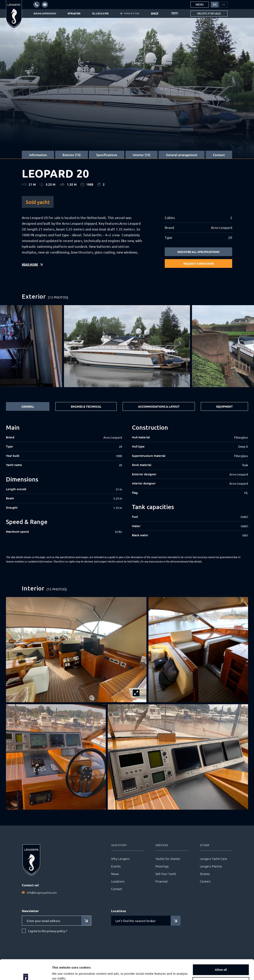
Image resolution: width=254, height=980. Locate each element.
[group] (127, 346)
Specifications (107, 155)
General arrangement (182, 155)
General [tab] (28, 406)
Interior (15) (141, 155)
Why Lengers (120, 858)
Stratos (205, 874)
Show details (61, 972)
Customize (221, 965)
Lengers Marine (211, 866)
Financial (161, 881)
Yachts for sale (209, 13)
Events (116, 866)
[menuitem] (215, 5)
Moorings (162, 866)
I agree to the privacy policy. (48, 931)
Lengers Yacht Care (213, 858)
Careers (205, 881)
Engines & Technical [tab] (86, 406)
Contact (219, 155)
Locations (118, 881)
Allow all (221, 953)
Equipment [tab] (225, 406)
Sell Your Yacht (166, 874)
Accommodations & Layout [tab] (159, 406)
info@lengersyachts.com (42, 892)
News (115, 874)
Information (38, 155)
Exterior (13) (72, 155)
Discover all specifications (198, 252)
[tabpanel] (127, 484)
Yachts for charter (168, 858)
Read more (30, 264)
